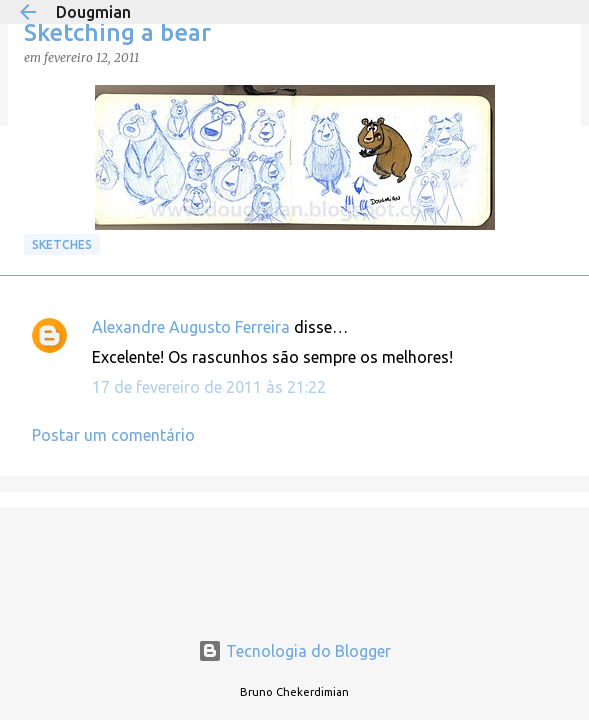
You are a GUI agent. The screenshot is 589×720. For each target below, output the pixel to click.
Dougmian (93, 12)
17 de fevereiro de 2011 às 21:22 (209, 387)
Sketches (62, 244)
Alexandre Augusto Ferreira (191, 327)
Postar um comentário (113, 435)
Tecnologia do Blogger (294, 651)
